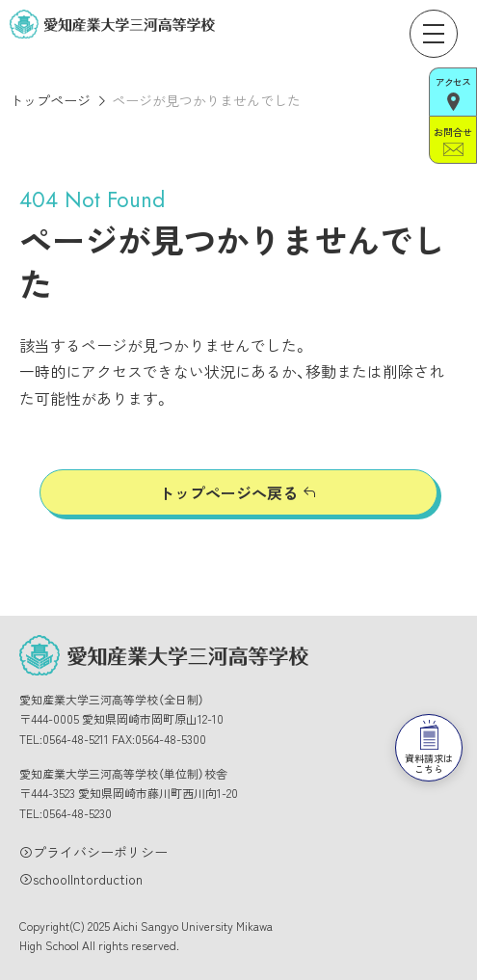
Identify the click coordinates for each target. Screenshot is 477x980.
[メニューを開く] (434, 34)
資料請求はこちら (429, 708)
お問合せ (452, 140)
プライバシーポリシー (100, 852)
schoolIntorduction (88, 879)
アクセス (453, 93)
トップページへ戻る (228, 492)
